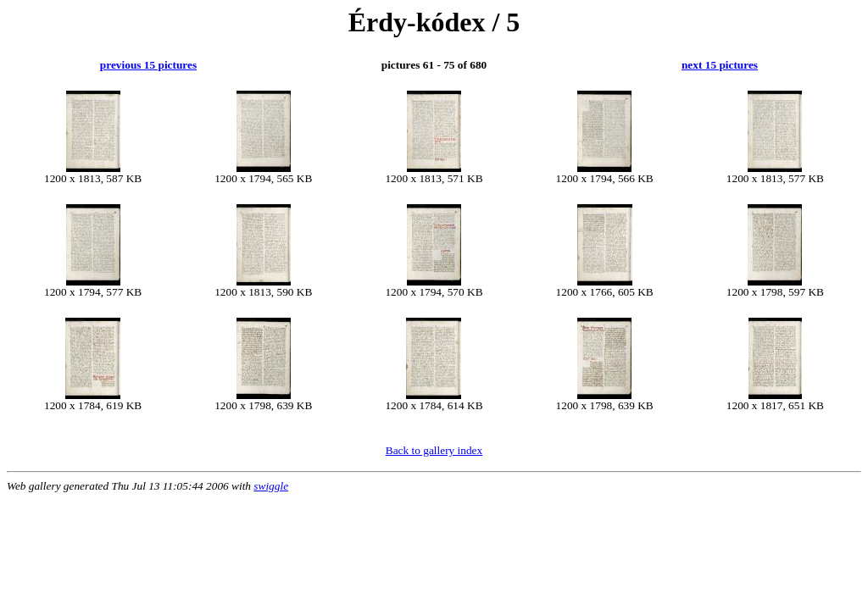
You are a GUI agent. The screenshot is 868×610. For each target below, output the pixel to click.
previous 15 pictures (148, 65)
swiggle (271, 486)
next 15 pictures (720, 65)
